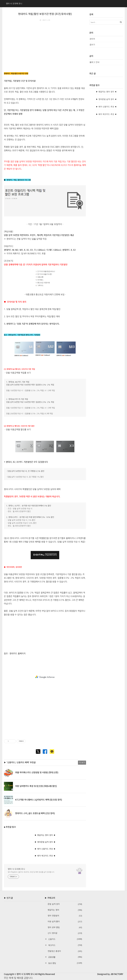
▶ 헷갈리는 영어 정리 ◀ (45, 835)
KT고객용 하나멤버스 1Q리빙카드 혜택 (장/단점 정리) (39, 800)
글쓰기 (92, 45)
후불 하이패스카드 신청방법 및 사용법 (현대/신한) (37, 773)
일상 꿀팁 (65, 963)
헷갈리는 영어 (65, 910)
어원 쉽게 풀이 (65, 922)
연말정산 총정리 (65, 951)
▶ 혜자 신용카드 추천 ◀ (45, 849)
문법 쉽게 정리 (65, 904)
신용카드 (65, 939)
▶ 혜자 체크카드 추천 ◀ (45, 856)
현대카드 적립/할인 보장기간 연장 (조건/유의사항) (45, 14)
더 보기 (82, 763)
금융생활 (65, 957)
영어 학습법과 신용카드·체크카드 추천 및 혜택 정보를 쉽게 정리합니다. (31, 872)
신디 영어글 (65, 933)
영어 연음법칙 (65, 916)
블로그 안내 (94, 62)
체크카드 (65, 945)
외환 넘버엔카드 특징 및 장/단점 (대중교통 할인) (36, 786)
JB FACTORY (117, 974)
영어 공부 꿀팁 (65, 927)
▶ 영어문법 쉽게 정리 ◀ (45, 842)
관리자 (92, 39)
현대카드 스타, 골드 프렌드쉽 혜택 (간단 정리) (35, 813)
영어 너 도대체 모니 (16, 869)
